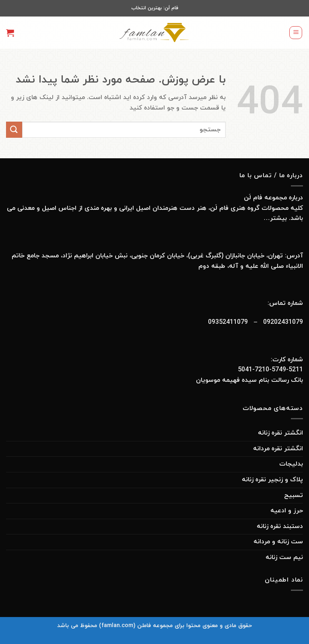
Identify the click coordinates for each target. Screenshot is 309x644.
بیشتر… (274, 218)
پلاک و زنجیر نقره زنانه (272, 480)
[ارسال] (14, 129)
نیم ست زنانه (284, 557)
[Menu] (296, 33)
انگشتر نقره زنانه (280, 433)
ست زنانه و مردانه (278, 542)
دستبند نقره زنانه (280, 526)
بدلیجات (291, 464)
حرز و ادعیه (287, 511)
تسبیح (294, 495)
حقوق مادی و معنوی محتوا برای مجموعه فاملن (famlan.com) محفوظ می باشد (154, 626)
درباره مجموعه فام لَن (273, 198)
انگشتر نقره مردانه (278, 449)
